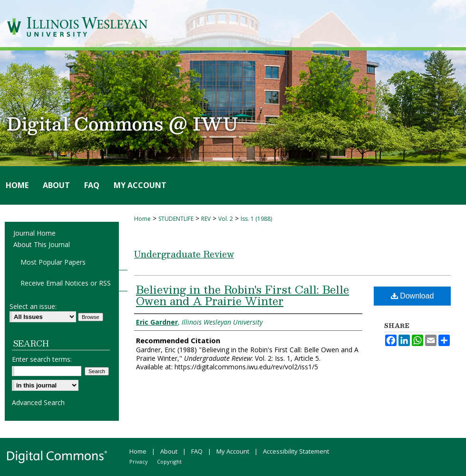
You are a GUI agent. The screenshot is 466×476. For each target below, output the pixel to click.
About (169, 451)
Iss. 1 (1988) (256, 219)
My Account (233, 451)
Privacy (139, 461)
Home (142, 219)
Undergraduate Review (184, 254)
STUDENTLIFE (176, 219)
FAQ (197, 451)
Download (413, 296)
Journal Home (34, 233)
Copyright (169, 461)
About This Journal (42, 244)
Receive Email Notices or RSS (66, 283)
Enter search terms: (42, 359)
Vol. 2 (226, 219)
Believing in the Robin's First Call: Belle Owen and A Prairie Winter (243, 295)
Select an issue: (33, 306)
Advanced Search (38, 402)
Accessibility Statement (296, 451)
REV (206, 219)
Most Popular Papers (53, 262)
